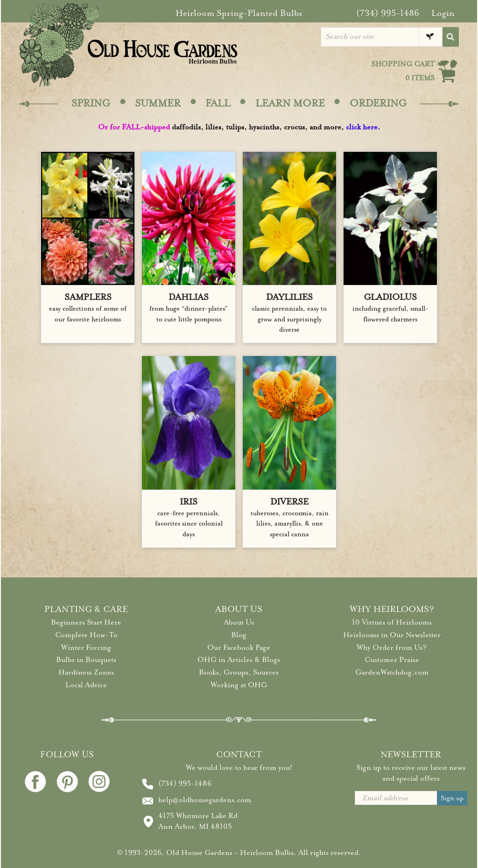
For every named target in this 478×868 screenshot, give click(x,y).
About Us (239, 622)
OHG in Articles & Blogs (239, 660)
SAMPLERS (88, 297)
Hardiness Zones (86, 672)
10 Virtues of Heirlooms (392, 622)
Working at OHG (239, 685)
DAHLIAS (189, 297)
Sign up (452, 798)
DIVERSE (289, 502)
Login (443, 13)
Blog (239, 635)
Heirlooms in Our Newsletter (392, 635)
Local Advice (86, 685)
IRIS (189, 502)
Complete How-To (86, 635)
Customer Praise (392, 660)
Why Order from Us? (392, 647)
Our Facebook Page (239, 647)
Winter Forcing (86, 647)
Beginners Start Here (86, 622)
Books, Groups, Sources (239, 672)
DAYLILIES (289, 297)
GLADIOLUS (390, 297)
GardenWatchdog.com (392, 672)
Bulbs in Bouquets (86, 660)
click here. (363, 127)
